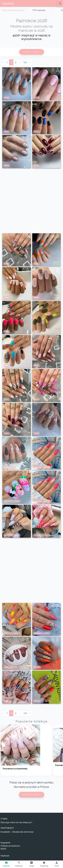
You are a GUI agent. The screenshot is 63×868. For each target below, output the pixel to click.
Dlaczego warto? (32, 795)
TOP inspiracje (39, 10)
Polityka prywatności (10, 846)
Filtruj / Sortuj (32, 52)
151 (25, 62)
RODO (3, 849)
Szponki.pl (8, 3)
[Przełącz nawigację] (60, 3)
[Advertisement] (31, 201)
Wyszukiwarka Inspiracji (13, 10)
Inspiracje (5, 856)
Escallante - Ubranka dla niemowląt (17, 832)
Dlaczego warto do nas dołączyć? (16, 822)
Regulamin (6, 843)
